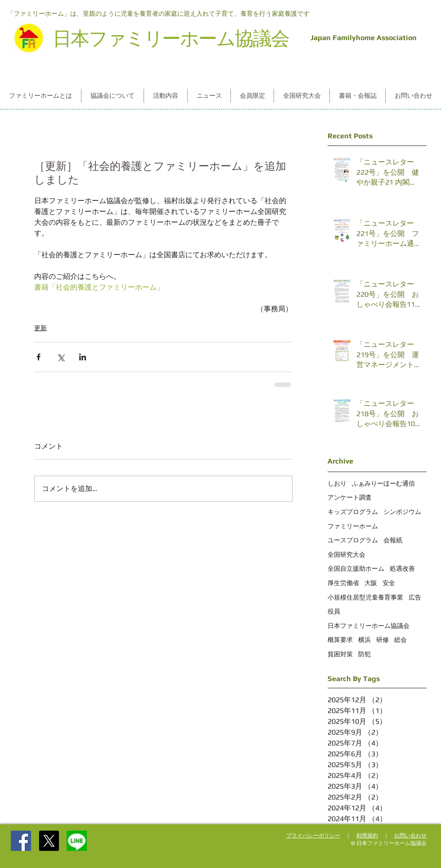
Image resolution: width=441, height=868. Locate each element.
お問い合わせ (410, 836)
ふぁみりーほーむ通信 (383, 483)
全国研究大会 (346, 554)
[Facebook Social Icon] (21, 841)
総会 (400, 640)
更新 (40, 328)
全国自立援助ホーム (356, 568)
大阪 (371, 583)
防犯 (364, 654)
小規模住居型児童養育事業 (365, 597)
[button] (40, 96)
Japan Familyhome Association (362, 38)
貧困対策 (340, 654)
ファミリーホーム (353, 526)
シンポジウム (402, 512)
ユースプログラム (353, 540)
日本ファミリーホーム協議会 (369, 626)
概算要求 (340, 640)
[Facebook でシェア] (38, 357)
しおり (337, 483)
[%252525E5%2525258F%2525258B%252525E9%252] (77, 841)
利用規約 (367, 836)
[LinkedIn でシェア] (83, 357)
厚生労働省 (343, 583)
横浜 (364, 640)
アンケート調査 (350, 497)
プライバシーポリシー (313, 836)
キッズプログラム (353, 512)
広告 (415, 597)
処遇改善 (402, 568)
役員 (334, 611)
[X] (49, 841)
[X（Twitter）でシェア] (61, 357)
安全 (389, 583)
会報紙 (393, 540)
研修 (382, 640)
